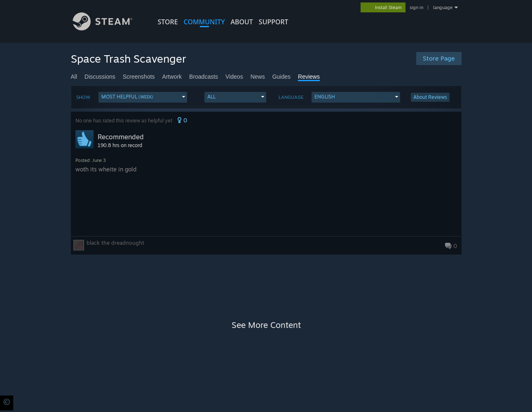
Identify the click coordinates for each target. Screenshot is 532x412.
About (242, 22)
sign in (416, 7)
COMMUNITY (204, 22)
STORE (168, 22)
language (443, 7)
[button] (143, 97)
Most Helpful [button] (127, 97)
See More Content (266, 325)
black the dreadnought (115, 243)
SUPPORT (274, 22)
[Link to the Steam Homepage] (109, 28)
